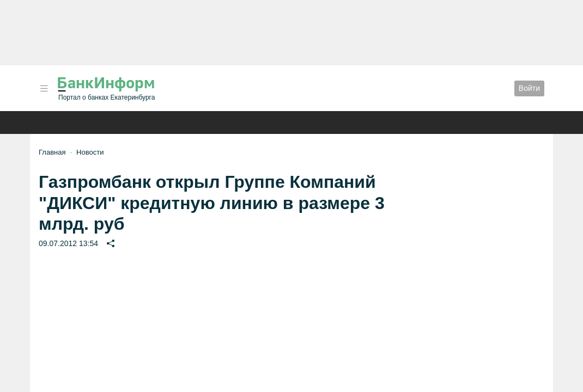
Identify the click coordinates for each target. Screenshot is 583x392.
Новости (90, 152)
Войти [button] (529, 88)
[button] (44, 88)
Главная (52, 152)
